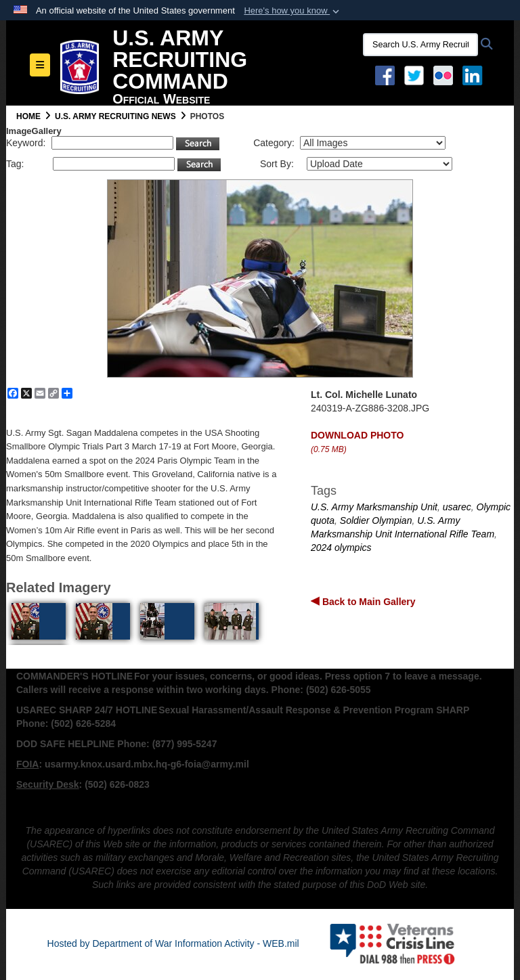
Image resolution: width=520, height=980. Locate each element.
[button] (293, 11)
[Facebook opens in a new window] (385, 74)
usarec (457, 507)
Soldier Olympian (376, 520)
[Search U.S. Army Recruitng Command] (420, 45)
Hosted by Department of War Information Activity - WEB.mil (173, 943)
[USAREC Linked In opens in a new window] (475, 74)
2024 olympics (341, 548)
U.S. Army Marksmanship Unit (374, 507)
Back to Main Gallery (368, 602)
